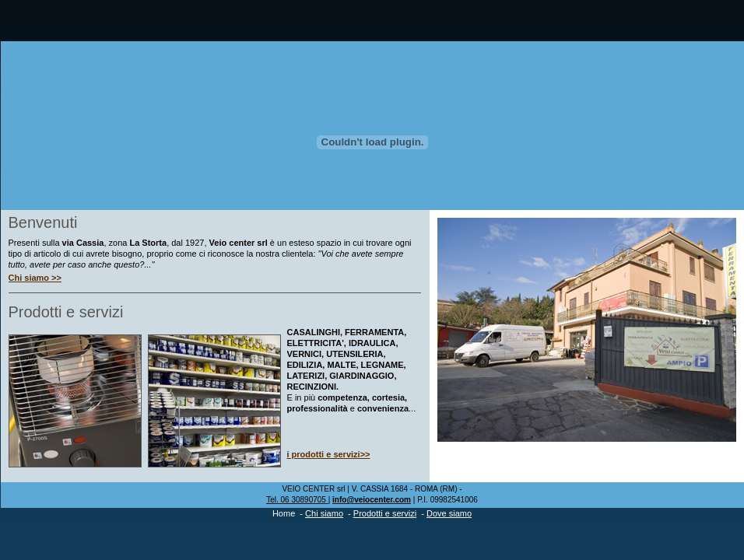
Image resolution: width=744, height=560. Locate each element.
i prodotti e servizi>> (329, 454)
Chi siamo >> (35, 278)
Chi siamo (324, 513)
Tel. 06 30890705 (297, 500)
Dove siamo (449, 513)
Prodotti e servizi (385, 513)
